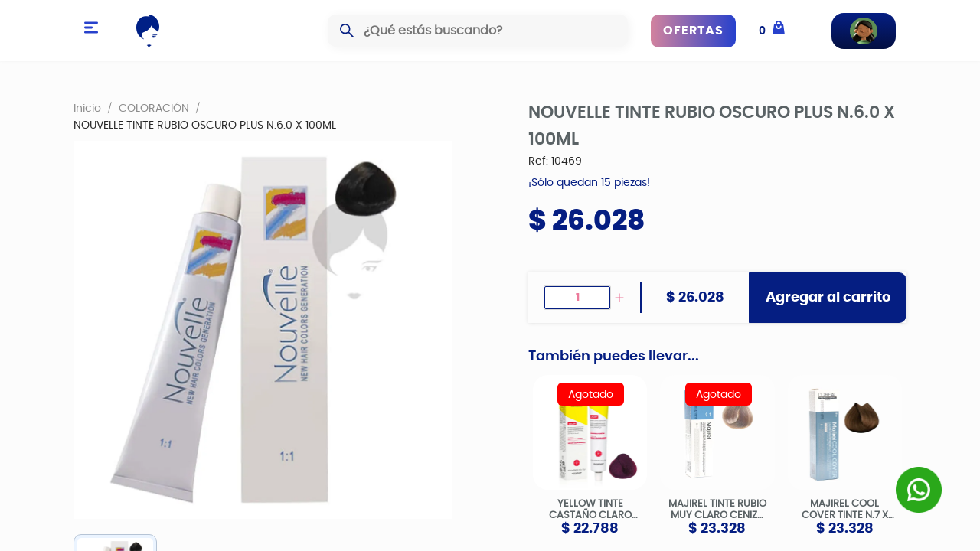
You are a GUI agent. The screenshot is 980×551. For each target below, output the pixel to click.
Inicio (87, 108)
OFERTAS (693, 31)
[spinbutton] (577, 298)
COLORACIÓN (154, 108)
